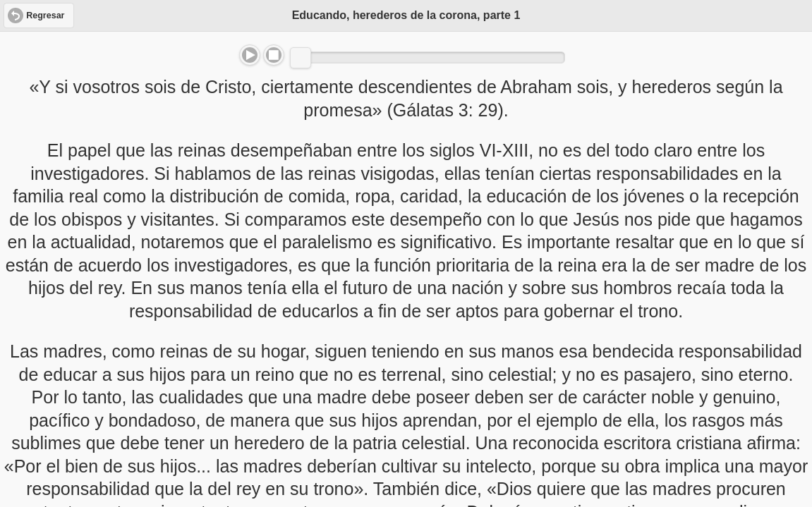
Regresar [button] (45, 16)
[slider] (301, 58)
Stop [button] (274, 55)
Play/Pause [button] (250, 55)
